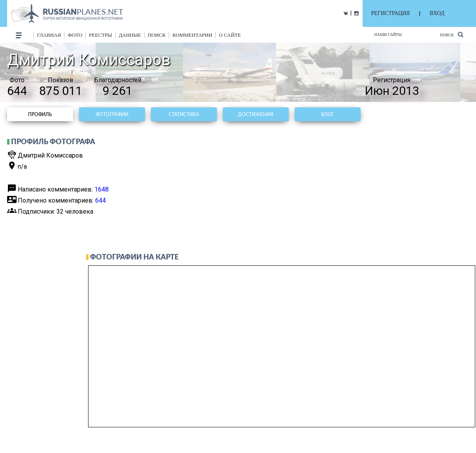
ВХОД (437, 13)
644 (101, 200)
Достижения (256, 114)
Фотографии (112, 114)
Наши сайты (388, 35)
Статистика (184, 114)
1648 (102, 189)
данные (130, 35)
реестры (100, 35)
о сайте (230, 35)
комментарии (192, 35)
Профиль (40, 114)
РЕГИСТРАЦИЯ (391, 13)
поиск (157, 35)
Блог (327, 114)
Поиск (451, 35)
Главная (49, 35)
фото (75, 35)
